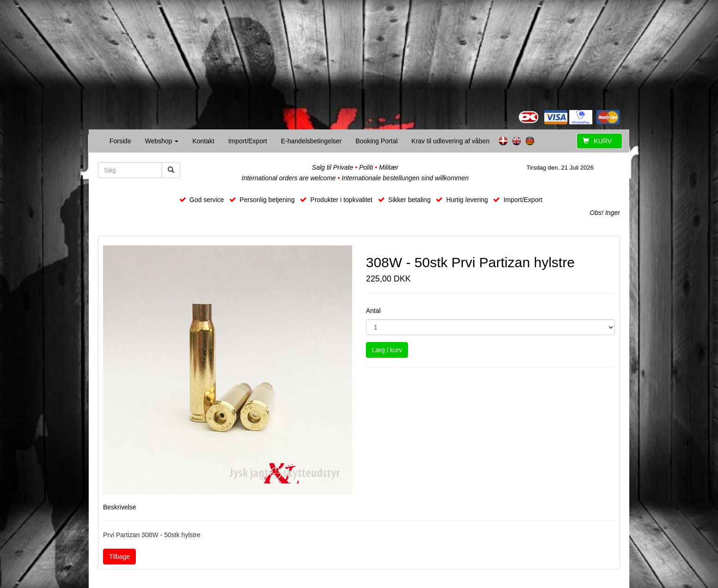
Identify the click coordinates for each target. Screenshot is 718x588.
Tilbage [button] (119, 557)
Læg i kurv (387, 350)
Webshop (162, 141)
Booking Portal (377, 141)
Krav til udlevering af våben (451, 141)
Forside (120, 141)
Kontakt (203, 141)
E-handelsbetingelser (311, 141)
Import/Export (248, 141)
